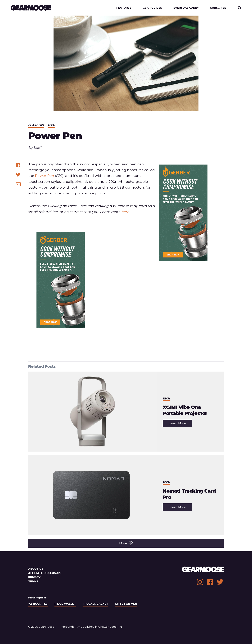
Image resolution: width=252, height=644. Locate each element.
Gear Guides (152, 8)
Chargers (36, 125)
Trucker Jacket (95, 604)
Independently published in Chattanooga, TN (91, 627)
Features (124, 8)
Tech (51, 125)
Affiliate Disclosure (45, 573)
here (125, 212)
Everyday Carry (186, 8)
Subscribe (218, 8)
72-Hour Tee (38, 604)
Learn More (180, 424)
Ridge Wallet (65, 604)
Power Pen (45, 176)
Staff (38, 148)
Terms (33, 581)
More (126, 543)
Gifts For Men (126, 604)
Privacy (34, 577)
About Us (36, 569)
